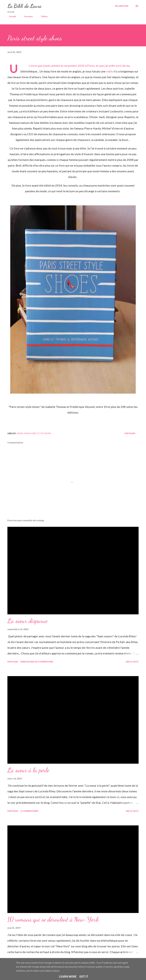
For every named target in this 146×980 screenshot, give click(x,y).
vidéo (110, 71)
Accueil (11, 16)
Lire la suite (132, 662)
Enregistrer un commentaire (37, 662)
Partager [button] (130, 433)
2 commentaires (30, 811)
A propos (27, 16)
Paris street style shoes (37, 433)
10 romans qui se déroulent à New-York (53, 919)
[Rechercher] (122, 6)
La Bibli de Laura (24, 6)
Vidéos (43, 16)
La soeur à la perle (28, 770)
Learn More (68, 977)
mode (20, 433)
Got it (84, 977)
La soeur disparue (27, 621)
